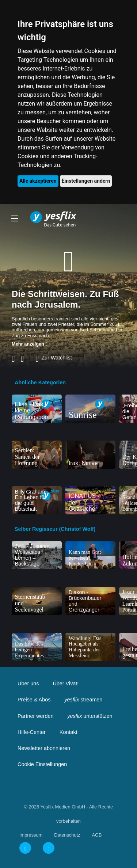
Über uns (28, 684)
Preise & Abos (34, 700)
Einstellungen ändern (86, 181)
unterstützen (90, 716)
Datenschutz (67, 835)
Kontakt (68, 732)
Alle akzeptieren (38, 181)
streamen (83, 700)
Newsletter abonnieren (44, 748)
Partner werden (35, 716)
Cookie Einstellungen (42, 764)
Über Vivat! (66, 684)
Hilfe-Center (32, 732)
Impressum (31, 835)
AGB (97, 835)
